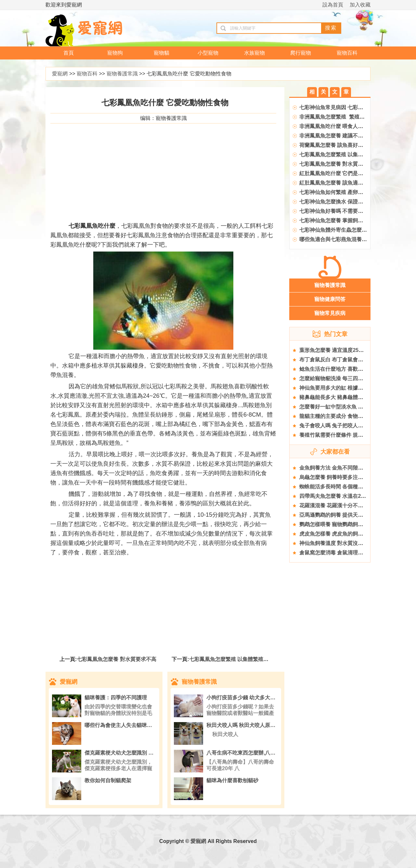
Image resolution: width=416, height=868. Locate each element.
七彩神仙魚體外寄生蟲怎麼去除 (336, 230)
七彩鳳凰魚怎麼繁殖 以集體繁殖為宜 (231, 659)
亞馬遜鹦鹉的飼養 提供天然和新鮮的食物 (347, 515)
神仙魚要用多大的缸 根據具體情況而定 (344, 388)
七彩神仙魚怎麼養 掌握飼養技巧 (336, 220)
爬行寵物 (301, 53)
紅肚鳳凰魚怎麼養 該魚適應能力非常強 (344, 183)
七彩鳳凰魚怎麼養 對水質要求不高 (116, 659)
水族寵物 (254, 53)
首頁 (69, 53)
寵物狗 (115, 53)
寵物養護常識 (122, 74)
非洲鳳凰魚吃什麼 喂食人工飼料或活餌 (344, 126)
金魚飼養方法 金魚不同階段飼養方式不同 (347, 468)
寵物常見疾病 (330, 313)
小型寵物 (208, 53)
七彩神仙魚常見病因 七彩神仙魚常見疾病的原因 (355, 107)
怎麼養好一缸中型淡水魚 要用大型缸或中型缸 (352, 407)
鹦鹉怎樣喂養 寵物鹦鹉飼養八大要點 (342, 524)
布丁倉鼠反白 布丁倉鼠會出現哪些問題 (344, 360)
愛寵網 (60, 74)
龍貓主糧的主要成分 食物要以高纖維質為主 (349, 416)
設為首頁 (333, 5)
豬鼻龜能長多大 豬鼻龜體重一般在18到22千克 (353, 397)
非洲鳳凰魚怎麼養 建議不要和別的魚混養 (347, 136)
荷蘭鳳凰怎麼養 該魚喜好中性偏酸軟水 (344, 145)
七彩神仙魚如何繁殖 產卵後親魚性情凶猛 (347, 192)
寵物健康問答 (330, 299)
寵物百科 (347, 53)
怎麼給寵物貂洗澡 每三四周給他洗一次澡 (347, 378)
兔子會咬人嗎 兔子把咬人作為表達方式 (344, 426)
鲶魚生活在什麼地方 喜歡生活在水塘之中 (347, 369)
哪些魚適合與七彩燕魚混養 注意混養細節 (347, 239)
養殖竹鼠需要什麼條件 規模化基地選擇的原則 (352, 435)
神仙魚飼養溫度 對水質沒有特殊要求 (342, 543)
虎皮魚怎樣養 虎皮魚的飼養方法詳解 (342, 534)
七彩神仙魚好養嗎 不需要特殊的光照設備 (347, 211)
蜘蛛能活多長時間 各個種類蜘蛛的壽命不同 (349, 487)
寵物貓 (162, 53)
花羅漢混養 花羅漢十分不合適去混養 (342, 505)
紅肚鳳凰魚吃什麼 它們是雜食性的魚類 (344, 173)
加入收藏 (360, 5)
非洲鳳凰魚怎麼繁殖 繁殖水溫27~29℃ (344, 117)
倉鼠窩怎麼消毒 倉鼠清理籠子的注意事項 (347, 553)
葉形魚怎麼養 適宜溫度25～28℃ (337, 350)
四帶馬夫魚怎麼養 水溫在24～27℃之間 (345, 496)
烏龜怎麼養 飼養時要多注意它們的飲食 (344, 477)
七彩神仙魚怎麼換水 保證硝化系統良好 (344, 202)
